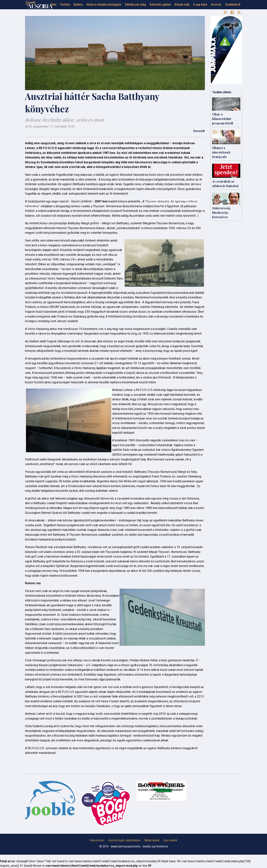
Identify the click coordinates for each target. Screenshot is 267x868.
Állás (53, 5)
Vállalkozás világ (135, 5)
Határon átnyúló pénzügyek (104, 5)
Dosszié (216, 5)
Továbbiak (233, 5)
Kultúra (78, 5)
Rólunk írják (182, 5)
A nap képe (200, 5)
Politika (65, 5)
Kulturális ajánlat (160, 5)
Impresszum (97, 840)
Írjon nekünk (170, 840)
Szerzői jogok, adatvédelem (124, 840)
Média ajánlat (152, 840)
